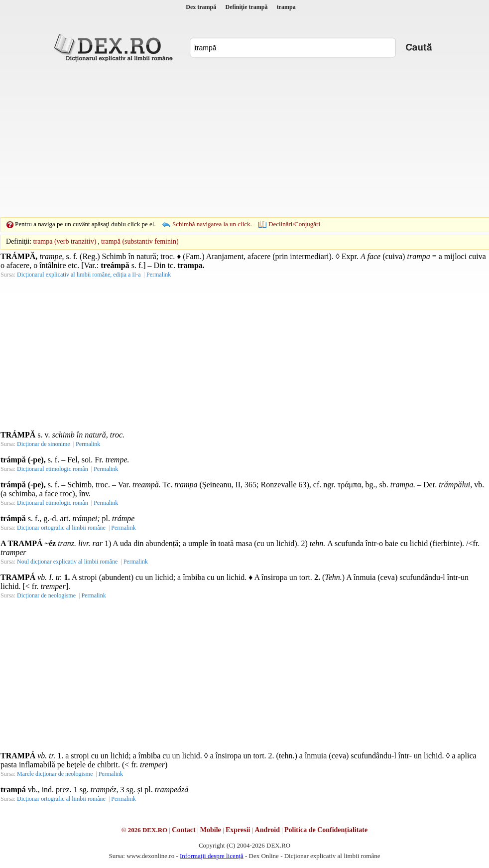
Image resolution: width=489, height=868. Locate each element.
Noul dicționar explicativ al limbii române (67, 562)
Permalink (159, 275)
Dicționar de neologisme (46, 595)
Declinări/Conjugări (294, 224)
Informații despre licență (212, 856)
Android (267, 830)
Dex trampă (201, 7)
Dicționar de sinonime (44, 444)
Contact (183, 830)
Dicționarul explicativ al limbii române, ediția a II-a (79, 275)
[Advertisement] (229, 140)
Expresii (238, 830)
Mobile (211, 830)
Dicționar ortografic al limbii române (61, 528)
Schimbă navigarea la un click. (212, 224)
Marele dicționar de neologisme (55, 774)
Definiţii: (19, 241)
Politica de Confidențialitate (326, 830)
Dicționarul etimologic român (53, 469)
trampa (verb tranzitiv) (65, 241)
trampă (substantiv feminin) (140, 241)
